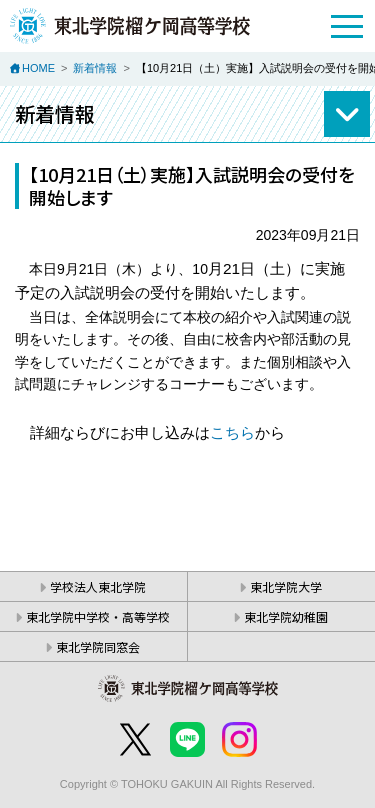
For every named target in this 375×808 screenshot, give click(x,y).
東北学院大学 (286, 586)
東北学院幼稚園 (286, 616)
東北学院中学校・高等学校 (98, 616)
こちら (232, 432)
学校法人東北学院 (98, 586)
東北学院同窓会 (98, 646)
